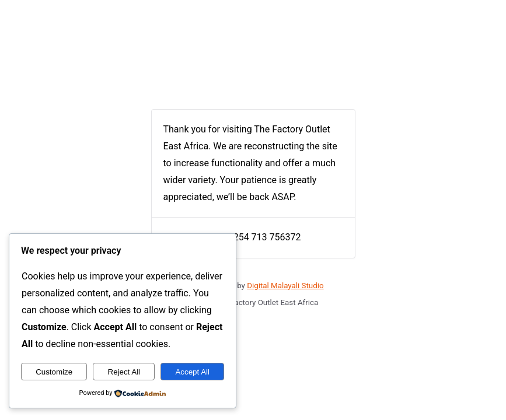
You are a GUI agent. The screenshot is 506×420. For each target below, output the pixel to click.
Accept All (192, 372)
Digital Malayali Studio (285, 286)
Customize (54, 372)
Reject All (124, 372)
